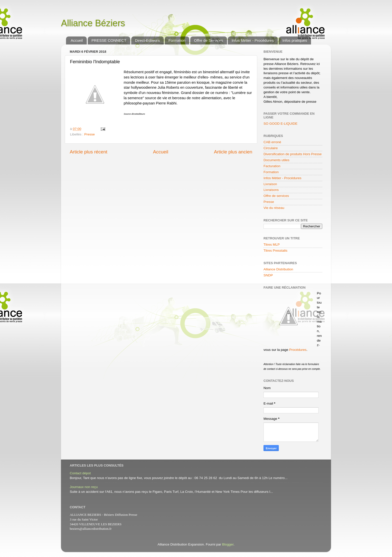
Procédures (298, 350)
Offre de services (276, 196)
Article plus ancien (233, 152)
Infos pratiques (295, 40)
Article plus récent (88, 152)
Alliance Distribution (278, 269)
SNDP (268, 275)
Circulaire (271, 148)
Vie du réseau (274, 208)
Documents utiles (276, 160)
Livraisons (271, 190)
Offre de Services (208, 40)
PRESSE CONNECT (109, 40)
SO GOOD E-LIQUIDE (280, 124)
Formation (177, 40)
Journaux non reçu (84, 487)
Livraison (270, 184)
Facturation (272, 166)
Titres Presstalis (275, 251)
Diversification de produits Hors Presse (293, 154)
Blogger (228, 544)
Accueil (77, 40)
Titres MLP (272, 245)
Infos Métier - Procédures (252, 40)
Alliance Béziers (93, 23)
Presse (89, 134)
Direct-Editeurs (147, 40)
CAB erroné (272, 142)
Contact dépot (80, 473)
